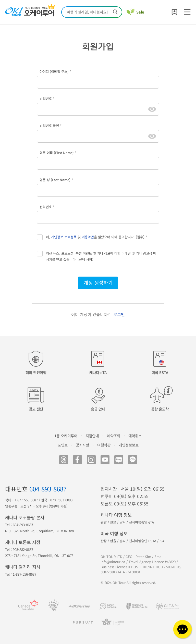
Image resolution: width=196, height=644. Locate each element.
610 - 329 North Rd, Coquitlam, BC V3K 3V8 (39, 531)
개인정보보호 (129, 445)
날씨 (122, 522)
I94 (162, 541)
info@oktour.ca (113, 562)
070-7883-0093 (61, 500)
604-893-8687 (48, 489)
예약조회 (114, 436)
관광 (104, 522)
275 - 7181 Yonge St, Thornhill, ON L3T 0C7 (39, 556)
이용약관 (88, 237)
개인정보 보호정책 (64, 237)
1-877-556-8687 (26, 500)
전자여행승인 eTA (141, 522)
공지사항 (82, 445)
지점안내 (92, 436)
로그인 (119, 314)
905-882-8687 (23, 549)
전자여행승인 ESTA (143, 541)
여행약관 (104, 445)
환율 (113, 522)
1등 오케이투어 (66, 436)
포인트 (63, 445)
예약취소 (135, 436)
